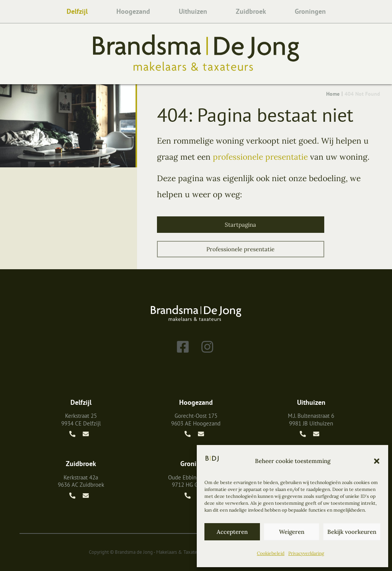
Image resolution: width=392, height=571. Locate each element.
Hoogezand (133, 11)
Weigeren (292, 532)
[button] (377, 461)
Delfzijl (77, 11)
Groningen (310, 11)
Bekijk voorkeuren (352, 532)
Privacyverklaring (306, 553)
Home (333, 94)
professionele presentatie (260, 157)
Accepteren (232, 532)
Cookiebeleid (271, 553)
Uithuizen (193, 11)
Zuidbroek (251, 11)
